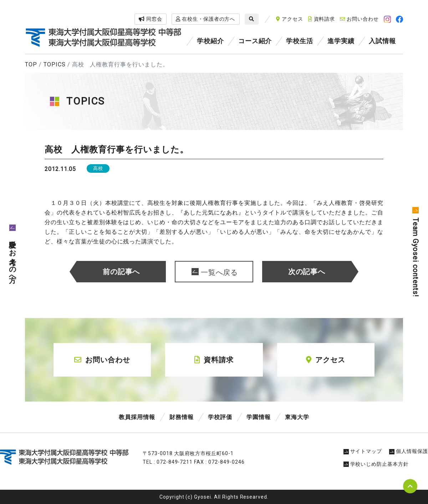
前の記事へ (121, 272)
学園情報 (259, 417)
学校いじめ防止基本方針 (376, 464)
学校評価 (220, 417)
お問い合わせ (359, 19)
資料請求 (322, 19)
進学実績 (341, 41)
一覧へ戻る (220, 272)
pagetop (410, 486)
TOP (31, 64)
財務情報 (182, 417)
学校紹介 (210, 41)
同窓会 (151, 19)
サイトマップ (363, 451)
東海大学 (297, 417)
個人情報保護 (409, 451)
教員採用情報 (137, 417)
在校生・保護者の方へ (206, 19)
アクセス (290, 19)
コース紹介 (255, 41)
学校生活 (300, 41)
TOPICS (55, 64)
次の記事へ (307, 272)
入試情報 (382, 41)
